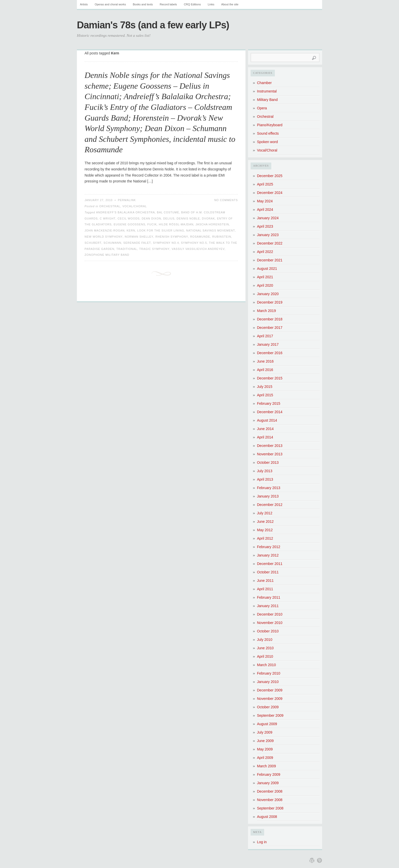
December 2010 (270, 614)
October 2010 (268, 631)
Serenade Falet (137, 243)
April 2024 (265, 210)
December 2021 (270, 260)
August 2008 (267, 817)
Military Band (267, 100)
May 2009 (265, 749)
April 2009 (265, 758)
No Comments (226, 200)
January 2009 (268, 783)
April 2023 (265, 226)
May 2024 (265, 201)
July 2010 (265, 640)
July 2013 (265, 471)
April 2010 (265, 656)
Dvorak (209, 218)
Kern (131, 230)
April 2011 (265, 589)
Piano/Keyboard (270, 125)
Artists (84, 4)
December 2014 (270, 412)
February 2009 (269, 774)
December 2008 (270, 791)
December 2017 (270, 328)
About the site (230, 4)
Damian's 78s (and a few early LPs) (153, 25)
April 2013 (265, 479)
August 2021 (267, 269)
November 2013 (270, 454)
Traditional (127, 249)
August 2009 (267, 724)
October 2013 (268, 462)
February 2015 (269, 403)
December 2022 (270, 243)
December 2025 (270, 176)
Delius (169, 218)
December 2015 (270, 378)
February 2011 (269, 597)
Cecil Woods (128, 218)
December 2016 (270, 353)
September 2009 (270, 715)
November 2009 (270, 699)
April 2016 (265, 370)
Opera (262, 108)
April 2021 (265, 277)
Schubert (93, 243)
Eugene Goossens (130, 224)
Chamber (264, 83)
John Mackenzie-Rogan (105, 230)
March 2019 (266, 311)
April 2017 (265, 336)
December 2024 (270, 193)
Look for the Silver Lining (161, 230)
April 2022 (265, 252)
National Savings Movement (211, 230)
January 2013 (268, 496)
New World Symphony (104, 237)
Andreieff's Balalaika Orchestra (125, 212)
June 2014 (265, 429)
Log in (262, 842)
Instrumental (267, 91)
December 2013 (270, 446)
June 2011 (265, 581)
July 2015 (265, 387)
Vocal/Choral (135, 206)
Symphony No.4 (166, 243)
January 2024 (268, 218)
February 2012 (269, 547)
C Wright (108, 218)
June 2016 (265, 361)
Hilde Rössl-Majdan (176, 224)
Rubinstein (222, 237)
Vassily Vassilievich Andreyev (198, 249)
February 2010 (269, 673)
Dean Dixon (151, 218)
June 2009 (265, 741)
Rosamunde (200, 237)
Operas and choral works (110, 4)
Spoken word (267, 142)
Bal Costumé (168, 212)
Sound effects (268, 133)
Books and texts (143, 4)
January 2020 (268, 294)
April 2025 (265, 184)
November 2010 (270, 623)
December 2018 (270, 319)
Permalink (127, 200)
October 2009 (268, 707)
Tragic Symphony (154, 249)
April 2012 (265, 538)
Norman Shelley (139, 237)
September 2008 (270, 808)
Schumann (112, 243)
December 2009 (270, 690)
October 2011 (268, 572)
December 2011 (270, 564)
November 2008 (270, 800)
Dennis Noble (188, 218)
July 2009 (265, 732)
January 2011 (268, 606)
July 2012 (265, 513)
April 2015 (265, 395)
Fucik (152, 224)
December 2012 (270, 505)
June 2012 (265, 522)
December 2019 (270, 302)
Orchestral (110, 206)
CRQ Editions (192, 4)
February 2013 (269, 488)
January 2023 (268, 235)
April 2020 (265, 285)
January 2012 (268, 555)
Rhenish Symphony (172, 237)
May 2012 (265, 530)
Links (211, 4)
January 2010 (268, 682)
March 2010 (266, 665)
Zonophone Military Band (107, 255)
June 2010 (265, 648)
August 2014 (267, 420)
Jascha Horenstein (212, 224)
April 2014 (265, 437)
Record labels (168, 4)
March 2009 (266, 766)
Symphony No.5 (194, 243)
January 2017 (268, 344)
